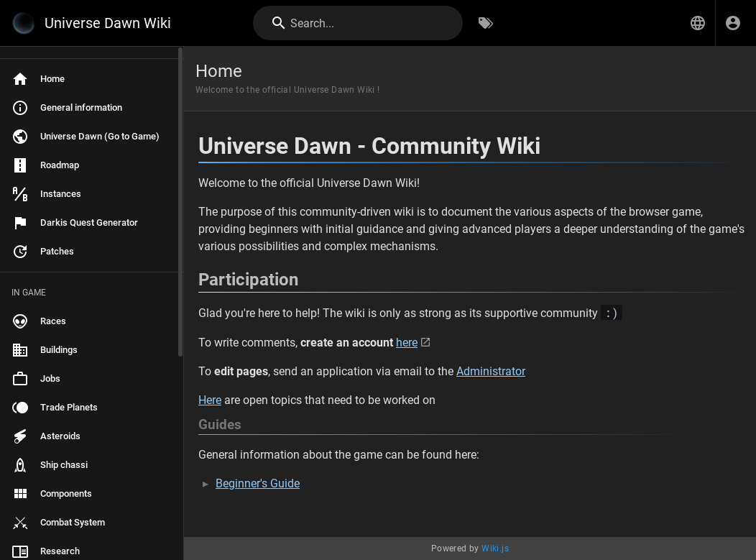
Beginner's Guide (258, 483)
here (407, 343)
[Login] (733, 23)
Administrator (491, 371)
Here (210, 400)
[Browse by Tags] (486, 23)
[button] (698, 23)
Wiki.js (495, 548)
